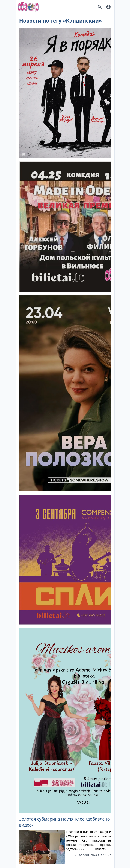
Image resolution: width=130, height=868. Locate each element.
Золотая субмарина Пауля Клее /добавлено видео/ (65, 822)
